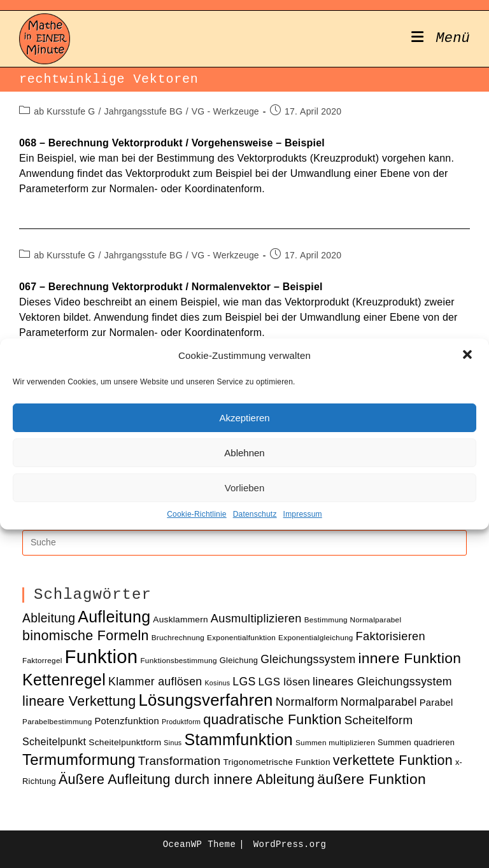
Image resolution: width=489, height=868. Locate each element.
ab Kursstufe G (64, 111)
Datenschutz (255, 514)
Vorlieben (245, 488)
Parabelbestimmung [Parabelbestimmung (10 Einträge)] (57, 721)
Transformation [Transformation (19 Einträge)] (180, 761)
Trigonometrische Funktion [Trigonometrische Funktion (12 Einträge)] (276, 762)
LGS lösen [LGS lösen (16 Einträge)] (285, 682)
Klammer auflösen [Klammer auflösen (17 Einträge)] (155, 682)
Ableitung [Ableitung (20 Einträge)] (49, 618)
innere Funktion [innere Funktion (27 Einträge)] (409, 658)
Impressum (303, 514)
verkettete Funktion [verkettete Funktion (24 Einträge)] (393, 760)
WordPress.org (290, 844)
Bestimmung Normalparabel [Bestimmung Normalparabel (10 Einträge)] (353, 619)
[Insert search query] (244, 543)
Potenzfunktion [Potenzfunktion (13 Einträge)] (127, 721)
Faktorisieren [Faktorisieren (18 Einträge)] (391, 636)
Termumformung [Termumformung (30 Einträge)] (79, 759)
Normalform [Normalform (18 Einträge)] (307, 702)
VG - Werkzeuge (225, 111)
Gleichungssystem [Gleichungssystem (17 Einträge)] (308, 659)
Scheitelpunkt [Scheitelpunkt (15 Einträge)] (54, 741)
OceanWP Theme (199, 844)
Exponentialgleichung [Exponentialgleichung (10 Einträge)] (316, 637)
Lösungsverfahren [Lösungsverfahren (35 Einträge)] (205, 700)
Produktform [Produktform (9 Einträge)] (181, 722)
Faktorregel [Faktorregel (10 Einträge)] (42, 660)
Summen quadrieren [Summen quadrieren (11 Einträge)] (416, 742)
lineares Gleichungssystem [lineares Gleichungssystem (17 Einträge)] (382, 682)
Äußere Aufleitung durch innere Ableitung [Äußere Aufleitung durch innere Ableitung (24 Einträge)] (187, 780)
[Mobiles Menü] (441, 39)
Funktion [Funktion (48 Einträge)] (102, 656)
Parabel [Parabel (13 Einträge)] (436, 703)
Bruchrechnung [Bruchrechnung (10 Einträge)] (178, 637)
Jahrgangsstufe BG (143, 111)
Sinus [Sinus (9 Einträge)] (173, 743)
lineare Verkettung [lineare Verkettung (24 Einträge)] (79, 701)
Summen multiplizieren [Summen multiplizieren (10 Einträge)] (335, 742)
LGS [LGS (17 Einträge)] (244, 682)
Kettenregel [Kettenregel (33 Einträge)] (64, 680)
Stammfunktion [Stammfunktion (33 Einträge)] (238, 739)
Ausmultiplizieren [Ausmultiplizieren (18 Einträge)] (256, 618)
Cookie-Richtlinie (196, 514)
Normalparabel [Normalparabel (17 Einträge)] (379, 702)
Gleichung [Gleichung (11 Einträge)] (239, 660)
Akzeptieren (244, 418)
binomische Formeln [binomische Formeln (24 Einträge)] (86, 636)
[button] (469, 356)
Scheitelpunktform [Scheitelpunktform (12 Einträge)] (125, 742)
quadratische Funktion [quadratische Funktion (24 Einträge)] (273, 720)
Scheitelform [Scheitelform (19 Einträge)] (379, 720)
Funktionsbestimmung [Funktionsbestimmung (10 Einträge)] (179, 660)
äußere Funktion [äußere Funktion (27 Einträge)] (372, 779)
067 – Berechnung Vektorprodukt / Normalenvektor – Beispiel (171, 287)
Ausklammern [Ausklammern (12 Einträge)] (181, 619)
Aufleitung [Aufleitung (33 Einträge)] (114, 617)
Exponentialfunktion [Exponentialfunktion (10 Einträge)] (241, 637)
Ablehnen (244, 453)
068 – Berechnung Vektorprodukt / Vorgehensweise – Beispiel (172, 143)
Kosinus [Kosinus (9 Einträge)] (217, 683)
